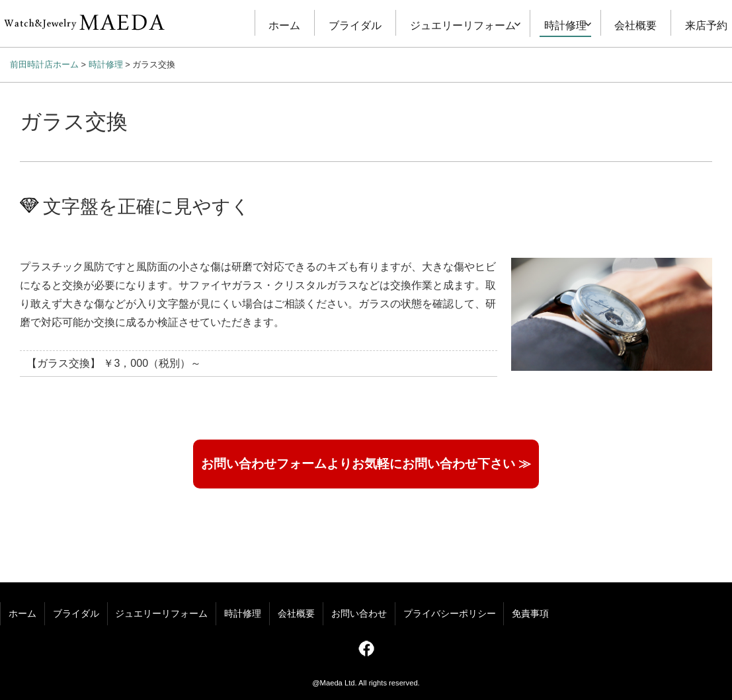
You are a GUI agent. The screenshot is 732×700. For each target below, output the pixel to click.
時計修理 (565, 25)
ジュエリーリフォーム (463, 25)
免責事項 (530, 614)
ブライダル (355, 25)
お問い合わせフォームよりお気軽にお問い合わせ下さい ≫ (366, 464)
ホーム (284, 25)
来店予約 (706, 25)
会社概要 (635, 25)
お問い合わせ (359, 614)
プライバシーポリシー (450, 614)
